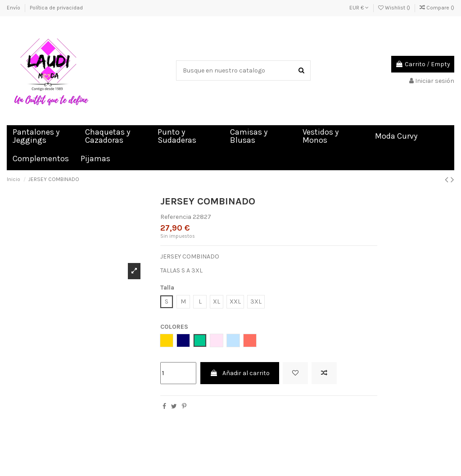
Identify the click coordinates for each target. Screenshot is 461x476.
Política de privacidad (56, 8)
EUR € (359, 8)
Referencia (176, 217)
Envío (14, 8)
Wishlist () (395, 8)
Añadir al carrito (240, 373)
